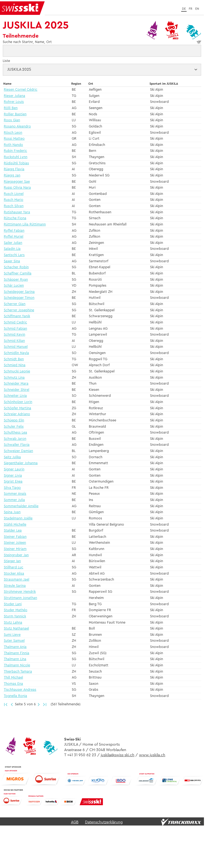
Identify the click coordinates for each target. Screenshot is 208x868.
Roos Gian (12, 120)
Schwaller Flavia (17, 445)
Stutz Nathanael (16, 629)
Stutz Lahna (13, 623)
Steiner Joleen (15, 543)
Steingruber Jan (16, 555)
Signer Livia (13, 476)
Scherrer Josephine (19, 310)
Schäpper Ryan (16, 280)
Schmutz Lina (14, 378)
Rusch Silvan (14, 206)
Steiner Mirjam (15, 549)
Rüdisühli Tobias (16, 163)
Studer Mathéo (16, 610)
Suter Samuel (14, 641)
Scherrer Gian (15, 304)
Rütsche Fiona (15, 218)
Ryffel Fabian (14, 231)
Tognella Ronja (15, 696)
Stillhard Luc (14, 567)
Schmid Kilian (14, 341)
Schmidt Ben (14, 359)
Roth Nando (13, 145)
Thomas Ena (13, 684)
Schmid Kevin (14, 335)
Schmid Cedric (15, 322)
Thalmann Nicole (17, 665)
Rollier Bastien (15, 114)
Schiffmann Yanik (17, 316)
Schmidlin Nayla (16, 353)
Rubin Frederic (15, 151)
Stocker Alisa (14, 574)
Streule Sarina (15, 586)
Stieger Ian (12, 561)
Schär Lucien (14, 286)
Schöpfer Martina (17, 408)
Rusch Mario (14, 200)
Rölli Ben (11, 108)
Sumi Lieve (12, 635)
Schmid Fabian (15, 329)
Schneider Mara (16, 384)
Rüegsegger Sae (17, 182)
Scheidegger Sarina (19, 292)
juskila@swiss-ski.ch (118, 755)
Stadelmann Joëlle (18, 518)
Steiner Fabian (15, 537)
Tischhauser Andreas (20, 690)
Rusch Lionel (14, 194)
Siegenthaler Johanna (21, 463)
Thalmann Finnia (17, 653)
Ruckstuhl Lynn (16, 157)
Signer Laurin (14, 469)
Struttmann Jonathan (20, 598)
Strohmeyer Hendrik (20, 592)
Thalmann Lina (15, 659)
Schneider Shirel (17, 390)
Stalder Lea (13, 531)
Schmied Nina (15, 365)
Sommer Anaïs (15, 494)
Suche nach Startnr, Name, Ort (102, 42)
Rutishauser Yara (17, 212)
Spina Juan (12, 512)
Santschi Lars (14, 255)
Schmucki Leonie (17, 371)
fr (191, 9)
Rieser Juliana (14, 96)
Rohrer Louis (14, 102)
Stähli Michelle (15, 525)
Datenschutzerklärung (104, 822)
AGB (75, 822)
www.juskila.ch (152, 755)
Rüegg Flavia (14, 169)
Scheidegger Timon (19, 298)
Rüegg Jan (12, 176)
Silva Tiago (12, 488)
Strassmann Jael (17, 580)
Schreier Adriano (17, 414)
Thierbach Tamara (18, 672)
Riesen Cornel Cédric (21, 90)
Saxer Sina (12, 261)
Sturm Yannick (15, 616)
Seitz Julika (12, 457)
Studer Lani (13, 604)
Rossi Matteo (14, 139)
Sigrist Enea (13, 482)
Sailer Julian (13, 243)
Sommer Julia (14, 500)
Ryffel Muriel (14, 237)
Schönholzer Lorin (18, 402)
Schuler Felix (14, 427)
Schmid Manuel (16, 347)
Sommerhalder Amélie (21, 506)
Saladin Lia (12, 249)
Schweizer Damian (18, 451)
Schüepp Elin (14, 420)
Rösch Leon (13, 133)
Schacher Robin (16, 267)
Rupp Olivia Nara (17, 188)
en (197, 9)
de (184, 9)
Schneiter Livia (15, 396)
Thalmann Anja (15, 647)
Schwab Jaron (15, 439)
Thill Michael (13, 678)
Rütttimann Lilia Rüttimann (25, 225)
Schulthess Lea (15, 433)
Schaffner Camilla (18, 273)
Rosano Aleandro (17, 127)
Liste (6, 61)
